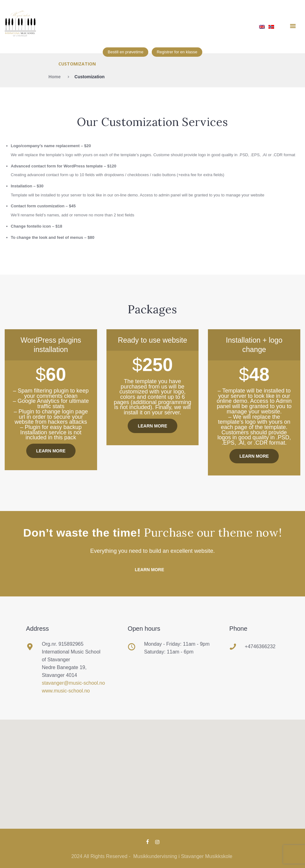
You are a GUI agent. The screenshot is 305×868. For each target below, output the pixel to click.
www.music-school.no (66, 691)
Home (54, 77)
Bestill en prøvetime (125, 52)
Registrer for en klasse (177, 52)
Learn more (51, 451)
